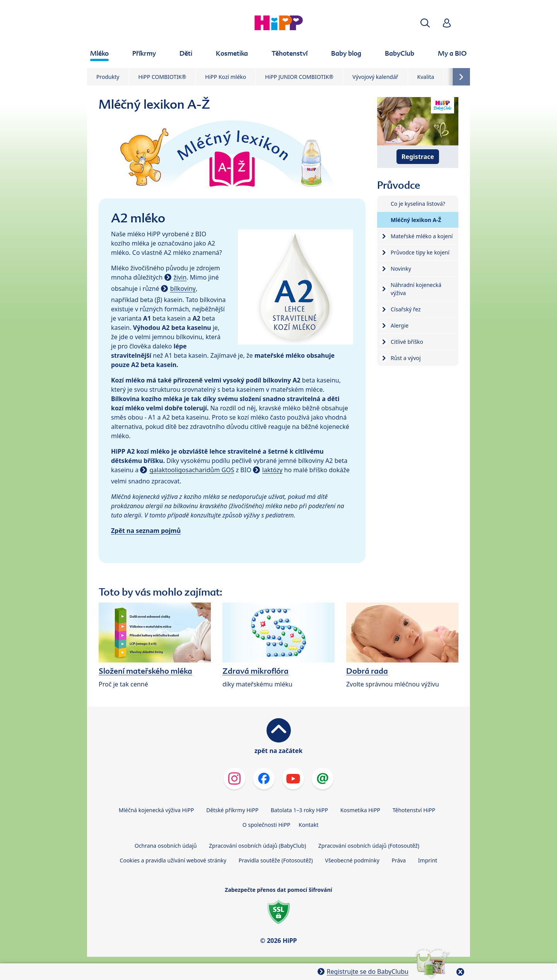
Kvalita (426, 77)
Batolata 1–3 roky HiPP (299, 810)
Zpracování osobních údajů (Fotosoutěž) (369, 846)
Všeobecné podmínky (352, 860)
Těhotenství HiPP (414, 810)
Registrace (418, 157)
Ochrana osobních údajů (166, 846)
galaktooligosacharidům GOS (192, 470)
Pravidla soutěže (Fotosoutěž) (276, 860)
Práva (399, 860)
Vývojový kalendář (375, 77)
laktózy (273, 470)
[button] (425, 23)
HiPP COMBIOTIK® (162, 77)
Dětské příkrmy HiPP (232, 810)
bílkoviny (183, 289)
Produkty (108, 77)
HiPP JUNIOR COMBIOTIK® (299, 77)
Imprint (428, 860)
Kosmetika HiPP (360, 810)
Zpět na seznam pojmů (146, 531)
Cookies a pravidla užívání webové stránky (173, 860)
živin (180, 277)
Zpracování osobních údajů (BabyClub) (257, 846)
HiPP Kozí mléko (226, 77)
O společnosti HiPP (267, 825)
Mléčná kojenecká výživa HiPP (156, 810)
